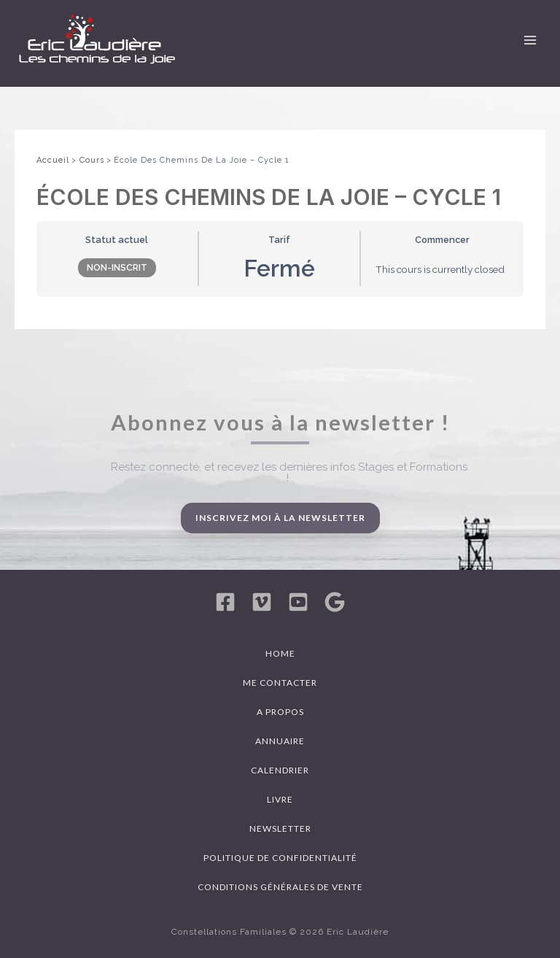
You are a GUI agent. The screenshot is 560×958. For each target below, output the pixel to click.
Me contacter (280, 683)
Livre (280, 799)
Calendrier (280, 770)
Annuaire (280, 741)
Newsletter (280, 828)
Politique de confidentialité (280, 858)
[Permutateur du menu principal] (530, 40)
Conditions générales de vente (280, 887)
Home (280, 653)
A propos (280, 712)
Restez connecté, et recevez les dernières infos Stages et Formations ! (289, 472)
